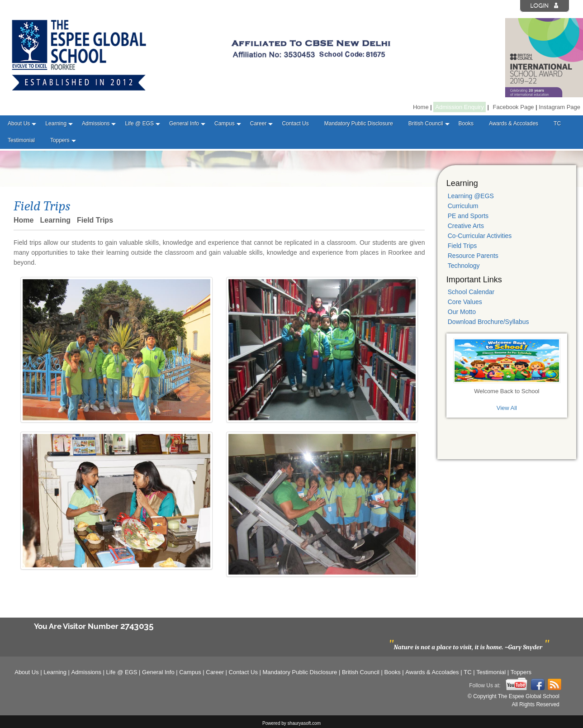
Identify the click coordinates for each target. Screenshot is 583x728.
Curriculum (463, 206)
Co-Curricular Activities (480, 236)
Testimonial (21, 140)
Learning (56, 124)
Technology (464, 266)
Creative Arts (466, 226)
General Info (184, 124)
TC (557, 124)
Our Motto (462, 312)
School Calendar (471, 292)
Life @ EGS (139, 124)
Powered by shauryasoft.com (291, 723)
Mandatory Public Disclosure (359, 124)
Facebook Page (514, 107)
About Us (19, 124)
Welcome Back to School (507, 391)
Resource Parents (473, 256)
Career (258, 124)
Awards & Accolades (514, 124)
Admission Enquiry (460, 107)
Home (421, 107)
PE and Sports (468, 216)
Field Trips (462, 246)
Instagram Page (559, 107)
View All (507, 408)
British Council (426, 124)
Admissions (96, 124)
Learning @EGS (471, 196)
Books (466, 124)
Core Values (465, 302)
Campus (225, 124)
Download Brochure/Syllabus (488, 322)
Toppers (60, 140)
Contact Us (295, 124)
